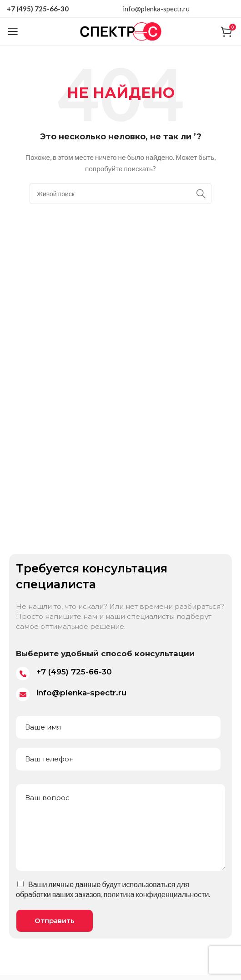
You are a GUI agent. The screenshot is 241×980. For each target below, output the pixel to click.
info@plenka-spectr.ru (156, 9)
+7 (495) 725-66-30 (38, 9)
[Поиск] (120, 194)
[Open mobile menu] (13, 31)
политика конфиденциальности (156, 894)
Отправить (55, 921)
